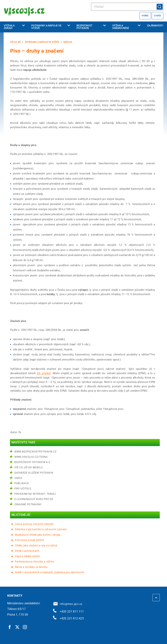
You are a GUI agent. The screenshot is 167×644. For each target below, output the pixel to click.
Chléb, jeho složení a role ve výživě (36, 545)
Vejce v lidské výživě (27, 556)
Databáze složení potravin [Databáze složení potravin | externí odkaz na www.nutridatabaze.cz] (34, 473)
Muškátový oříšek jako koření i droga (38, 535)
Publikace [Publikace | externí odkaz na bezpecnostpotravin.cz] (22, 483)
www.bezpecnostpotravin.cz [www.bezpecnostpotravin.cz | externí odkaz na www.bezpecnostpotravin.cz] (35, 452)
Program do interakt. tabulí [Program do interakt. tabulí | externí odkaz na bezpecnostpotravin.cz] (35, 494)
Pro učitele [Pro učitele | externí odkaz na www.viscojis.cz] (23, 489)
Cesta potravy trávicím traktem (34, 524)
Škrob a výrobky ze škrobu (31, 567)
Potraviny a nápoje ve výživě (51, 27)
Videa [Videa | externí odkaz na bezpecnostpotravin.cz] (18, 478)
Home (145, 16)
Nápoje (68, 42)
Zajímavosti (155, 25)
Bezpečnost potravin (91, 27)
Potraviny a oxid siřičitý (30, 540)
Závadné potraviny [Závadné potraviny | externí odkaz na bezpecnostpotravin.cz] (28, 504)
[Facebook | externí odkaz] (10, 627)
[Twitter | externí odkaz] (17, 627)
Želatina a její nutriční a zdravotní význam (41, 529)
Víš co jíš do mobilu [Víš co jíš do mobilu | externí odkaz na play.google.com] (29, 467)
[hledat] (127, 7)
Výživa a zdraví (14, 27)
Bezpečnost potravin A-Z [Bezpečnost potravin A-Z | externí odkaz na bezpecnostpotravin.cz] (32, 462)
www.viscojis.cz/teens (31, 457)
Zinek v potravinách (27, 551)
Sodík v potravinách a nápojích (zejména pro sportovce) (50, 572)
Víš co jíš (15, 42)
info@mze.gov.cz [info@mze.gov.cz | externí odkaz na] (68, 604)
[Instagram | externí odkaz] (25, 627)
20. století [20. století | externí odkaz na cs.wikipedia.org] (44, 373)
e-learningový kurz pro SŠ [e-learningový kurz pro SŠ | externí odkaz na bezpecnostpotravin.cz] (34, 499)
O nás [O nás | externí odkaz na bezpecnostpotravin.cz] (158, 16)
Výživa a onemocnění (126, 27)
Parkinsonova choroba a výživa (34, 562)
